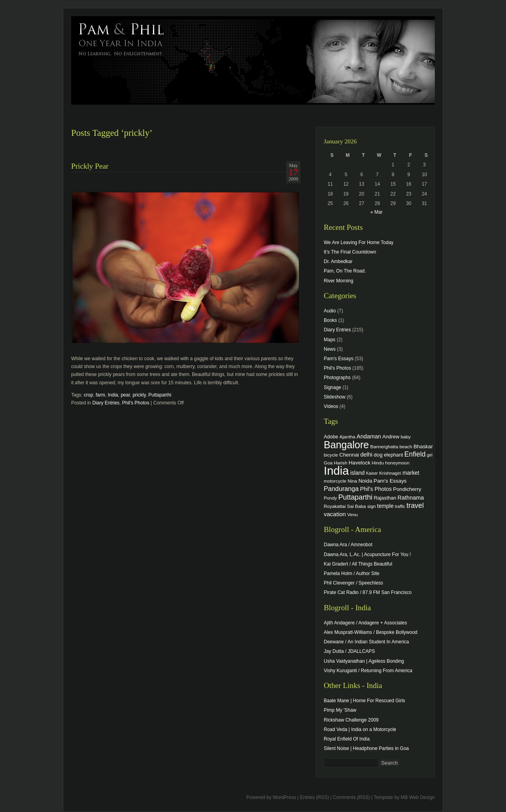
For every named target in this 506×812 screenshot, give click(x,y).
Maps (329, 340)
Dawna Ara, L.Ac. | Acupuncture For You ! (367, 554)
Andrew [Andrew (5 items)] (391, 437)
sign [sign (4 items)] (372, 506)
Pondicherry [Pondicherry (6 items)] (407, 489)
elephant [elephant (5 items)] (393, 455)
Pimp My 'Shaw (340, 710)
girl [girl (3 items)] (430, 455)
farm (100, 395)
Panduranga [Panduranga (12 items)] (341, 489)
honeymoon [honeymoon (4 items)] (397, 463)
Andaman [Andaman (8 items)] (369, 436)
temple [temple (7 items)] (385, 506)
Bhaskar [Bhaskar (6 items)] (423, 446)
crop (88, 395)
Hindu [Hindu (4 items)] (378, 463)
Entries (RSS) (314, 797)
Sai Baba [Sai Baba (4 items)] (357, 506)
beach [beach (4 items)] (406, 446)
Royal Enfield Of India (347, 739)
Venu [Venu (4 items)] (352, 514)
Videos (331, 406)
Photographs (337, 378)
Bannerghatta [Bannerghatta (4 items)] (384, 446)
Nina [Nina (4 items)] (352, 481)
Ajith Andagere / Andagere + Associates (365, 623)
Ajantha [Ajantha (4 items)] (347, 437)
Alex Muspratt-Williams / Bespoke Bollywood (371, 632)
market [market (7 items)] (411, 473)
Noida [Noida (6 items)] (365, 481)
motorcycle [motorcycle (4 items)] (335, 481)
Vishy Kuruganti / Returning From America (368, 671)
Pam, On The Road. (345, 271)
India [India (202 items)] (336, 471)
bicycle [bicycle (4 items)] (331, 455)
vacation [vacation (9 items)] (335, 514)
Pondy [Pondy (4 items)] (330, 498)
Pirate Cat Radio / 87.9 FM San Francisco (368, 592)
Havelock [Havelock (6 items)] (360, 463)
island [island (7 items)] (357, 473)
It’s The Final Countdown (350, 252)
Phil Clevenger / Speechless (353, 583)
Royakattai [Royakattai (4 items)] (335, 506)
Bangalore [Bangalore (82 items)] (346, 445)
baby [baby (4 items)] (406, 437)
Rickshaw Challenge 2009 (351, 720)
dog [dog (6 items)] (378, 455)
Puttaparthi (160, 395)
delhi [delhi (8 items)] (366, 455)
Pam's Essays (339, 359)
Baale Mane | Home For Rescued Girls (364, 701)
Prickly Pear (90, 166)
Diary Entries (106, 403)
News (330, 349)
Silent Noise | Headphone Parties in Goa (366, 748)
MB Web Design (418, 797)
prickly (139, 395)
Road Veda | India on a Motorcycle (360, 729)
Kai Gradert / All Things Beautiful (358, 564)
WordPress (284, 797)
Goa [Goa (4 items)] (328, 463)
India (113, 395)
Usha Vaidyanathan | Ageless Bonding (364, 661)
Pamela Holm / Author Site (352, 573)
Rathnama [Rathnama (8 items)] (411, 498)
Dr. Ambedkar (338, 261)
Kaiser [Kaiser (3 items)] (372, 473)
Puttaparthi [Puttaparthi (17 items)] (355, 497)
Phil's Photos (136, 403)
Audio (330, 311)
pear (125, 395)
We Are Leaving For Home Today (359, 242)
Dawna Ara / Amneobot (348, 545)
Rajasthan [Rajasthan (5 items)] (385, 498)
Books (330, 320)
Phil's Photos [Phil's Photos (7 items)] (376, 489)
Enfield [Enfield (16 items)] (415, 454)
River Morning (339, 281)
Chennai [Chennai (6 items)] (349, 455)
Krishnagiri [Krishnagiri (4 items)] (390, 473)
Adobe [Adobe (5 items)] (331, 437)
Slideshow (335, 397)
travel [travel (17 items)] (415, 506)
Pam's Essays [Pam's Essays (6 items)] (390, 481)
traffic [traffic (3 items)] (400, 506)
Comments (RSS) (351, 797)
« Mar (377, 212)
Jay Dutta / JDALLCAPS (349, 651)
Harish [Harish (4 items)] (341, 463)
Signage (332, 387)
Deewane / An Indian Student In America (366, 642)
